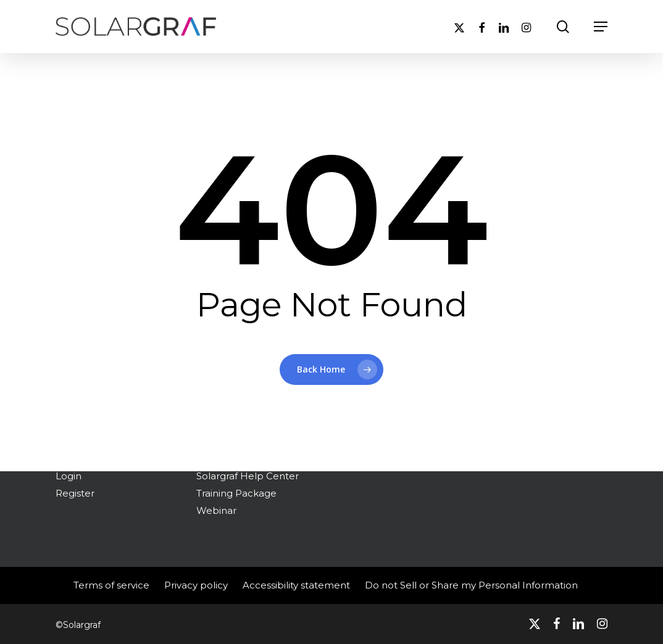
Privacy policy (196, 585)
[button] (601, 27)
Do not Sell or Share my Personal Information (471, 585)
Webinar (216, 510)
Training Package (236, 493)
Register (75, 493)
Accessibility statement (296, 585)
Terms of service (111, 585)
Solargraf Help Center (248, 476)
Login (69, 476)
